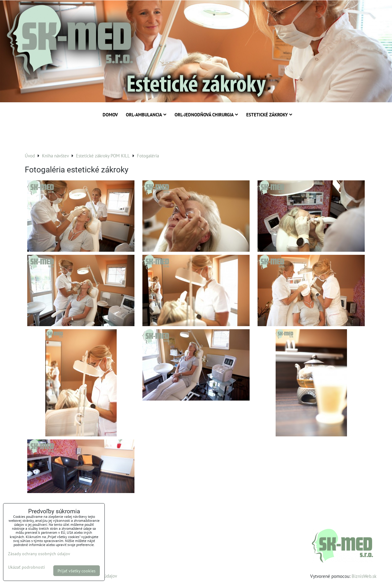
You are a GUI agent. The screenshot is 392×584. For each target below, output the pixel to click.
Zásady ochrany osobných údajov (39, 554)
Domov (110, 115)
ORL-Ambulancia (146, 115)
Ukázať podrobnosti (26, 567)
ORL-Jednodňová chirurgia (206, 115)
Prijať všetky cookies (77, 571)
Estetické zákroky (269, 115)
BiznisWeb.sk (364, 576)
